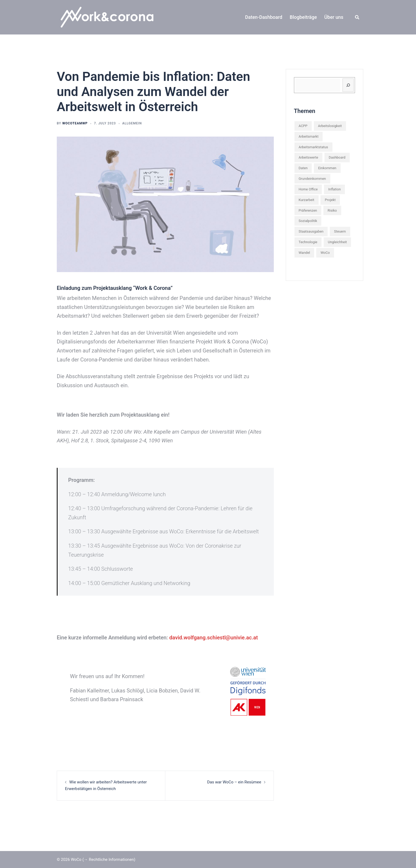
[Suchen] (348, 85)
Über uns (334, 17)
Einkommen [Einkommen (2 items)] (327, 168)
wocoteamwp (75, 123)
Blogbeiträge (303, 17)
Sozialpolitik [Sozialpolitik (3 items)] (308, 221)
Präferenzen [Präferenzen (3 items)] (308, 210)
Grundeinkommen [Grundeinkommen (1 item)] (312, 179)
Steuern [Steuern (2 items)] (340, 231)
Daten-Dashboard (264, 17)
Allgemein (132, 123)
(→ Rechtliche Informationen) (109, 859)
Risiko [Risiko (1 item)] (332, 210)
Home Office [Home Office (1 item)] (308, 189)
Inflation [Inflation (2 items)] (334, 189)
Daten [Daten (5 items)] (303, 168)
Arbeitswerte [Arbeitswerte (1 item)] (309, 157)
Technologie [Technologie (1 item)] (308, 242)
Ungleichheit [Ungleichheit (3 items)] (337, 242)
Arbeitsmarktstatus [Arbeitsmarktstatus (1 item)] (313, 147)
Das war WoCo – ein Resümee (235, 782)
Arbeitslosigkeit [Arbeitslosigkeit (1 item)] (330, 126)
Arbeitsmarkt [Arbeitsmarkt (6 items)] (309, 136)
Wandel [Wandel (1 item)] (304, 253)
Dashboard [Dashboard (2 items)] (337, 157)
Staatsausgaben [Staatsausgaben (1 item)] (311, 231)
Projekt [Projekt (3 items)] (330, 200)
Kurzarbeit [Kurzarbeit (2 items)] (307, 200)
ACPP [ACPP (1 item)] (303, 126)
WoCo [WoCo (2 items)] (325, 253)
